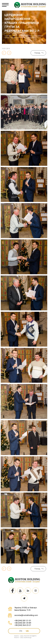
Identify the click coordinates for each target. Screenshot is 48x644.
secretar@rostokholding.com (26, 615)
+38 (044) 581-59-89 (23, 623)
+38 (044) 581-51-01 (23, 621)
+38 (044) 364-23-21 (23, 625)
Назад (37, 53)
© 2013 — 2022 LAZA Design (23, 638)
